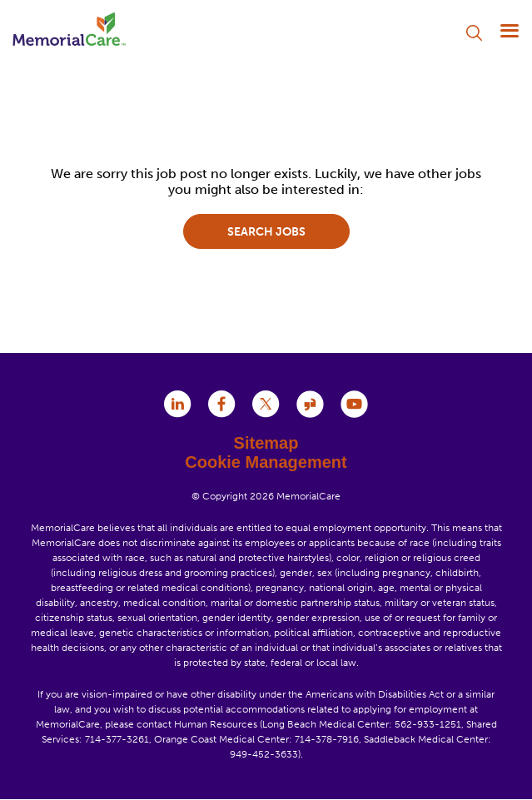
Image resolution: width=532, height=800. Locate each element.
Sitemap (266, 443)
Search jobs (266, 232)
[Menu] (509, 31)
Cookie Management (266, 462)
